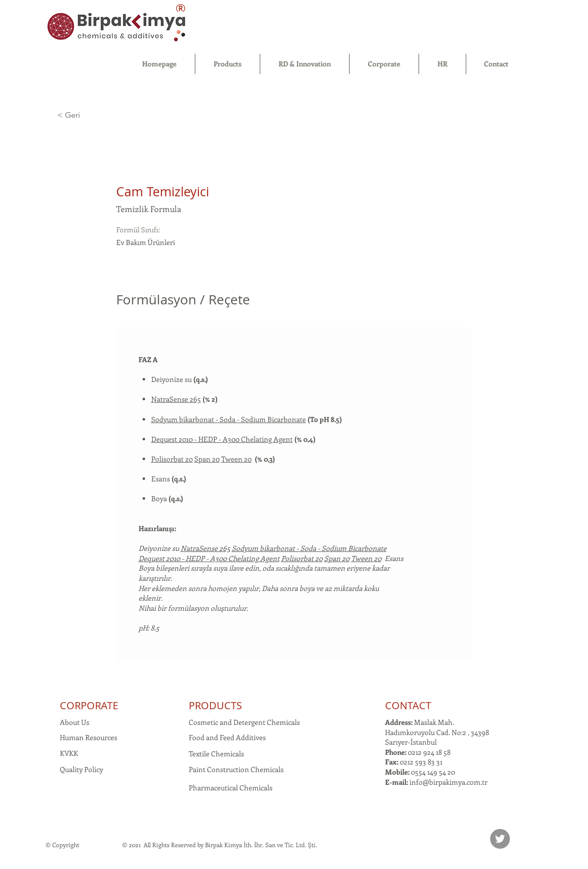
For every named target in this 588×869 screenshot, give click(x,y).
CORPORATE (89, 705)
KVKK (69, 753)
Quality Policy (81, 769)
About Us (75, 722)
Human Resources (89, 737)
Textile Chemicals (216, 754)
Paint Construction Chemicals (236, 769)
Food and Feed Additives (227, 737)
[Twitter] (500, 839)
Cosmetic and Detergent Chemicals (244, 722)
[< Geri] (93, 115)
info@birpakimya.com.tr (448, 782)
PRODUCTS (215, 705)
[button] (228, 64)
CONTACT (408, 705)
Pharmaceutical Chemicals (231, 788)
